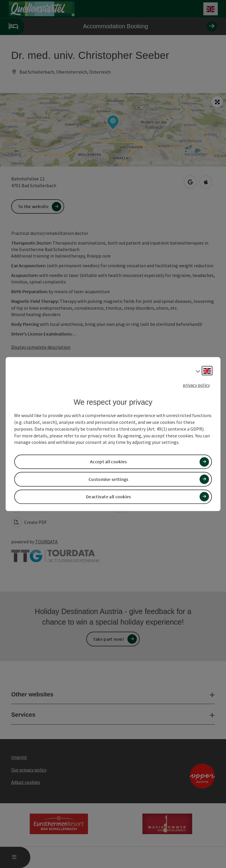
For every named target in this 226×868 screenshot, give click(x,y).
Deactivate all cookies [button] (109, 497)
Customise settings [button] (108, 479)
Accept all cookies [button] (108, 462)
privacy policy (196, 385)
